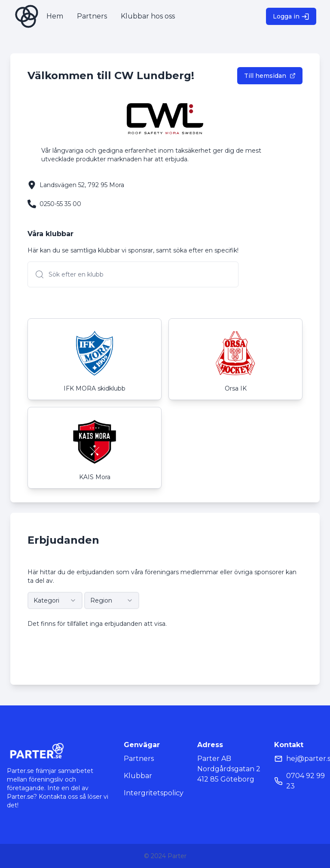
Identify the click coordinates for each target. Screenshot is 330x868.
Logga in (291, 17)
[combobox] (55, 600)
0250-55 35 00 (60, 204)
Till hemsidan (270, 76)
